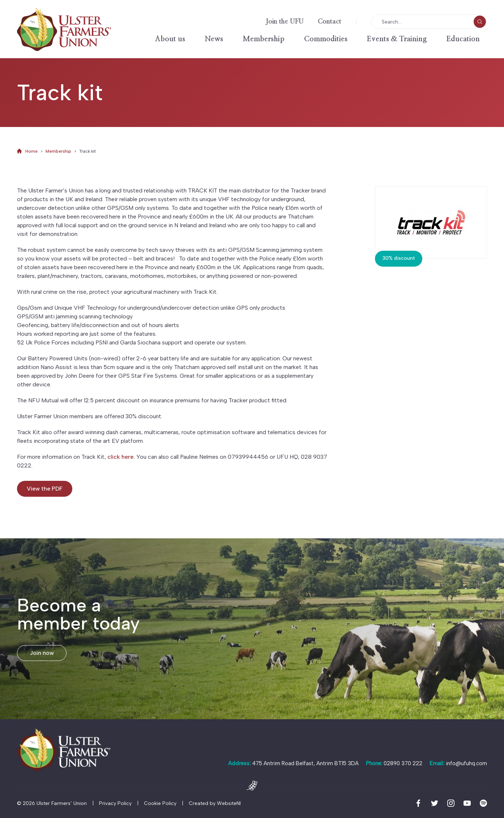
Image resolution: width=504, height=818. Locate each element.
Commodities (326, 39)
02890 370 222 (403, 763)
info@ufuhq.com (466, 763)
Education (463, 39)
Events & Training (397, 39)
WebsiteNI (229, 803)
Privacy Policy (115, 803)
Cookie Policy (160, 803)
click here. (121, 457)
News (214, 39)
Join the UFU (285, 22)
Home (31, 151)
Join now (42, 653)
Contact (330, 22)
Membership (264, 39)
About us (170, 39)
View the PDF (45, 489)
